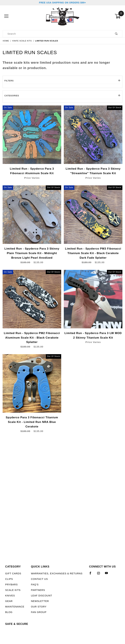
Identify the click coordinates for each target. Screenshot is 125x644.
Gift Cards (13, 573)
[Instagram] (100, 574)
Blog (9, 612)
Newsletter (40, 601)
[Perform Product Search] (116, 34)
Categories (62, 96)
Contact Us (39, 579)
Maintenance (15, 607)
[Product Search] (57, 34)
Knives (10, 596)
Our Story (39, 607)
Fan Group (39, 612)
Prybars (11, 585)
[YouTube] (108, 574)
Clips (9, 579)
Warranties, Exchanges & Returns (57, 573)
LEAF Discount (42, 596)
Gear (9, 601)
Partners (38, 590)
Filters (62, 81)
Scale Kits (13, 590)
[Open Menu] (6, 16)
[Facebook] (92, 574)
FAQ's (35, 585)
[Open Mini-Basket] (119, 16)
